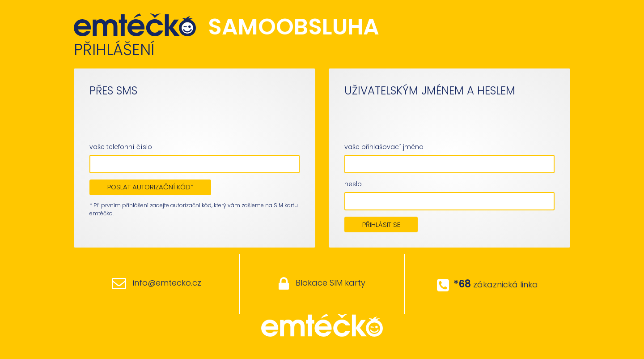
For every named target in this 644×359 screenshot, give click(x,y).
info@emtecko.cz (157, 283)
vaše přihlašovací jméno (384, 147)
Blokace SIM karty (322, 283)
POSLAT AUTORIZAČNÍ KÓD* (150, 187)
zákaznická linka (487, 284)
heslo (353, 184)
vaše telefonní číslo (121, 147)
